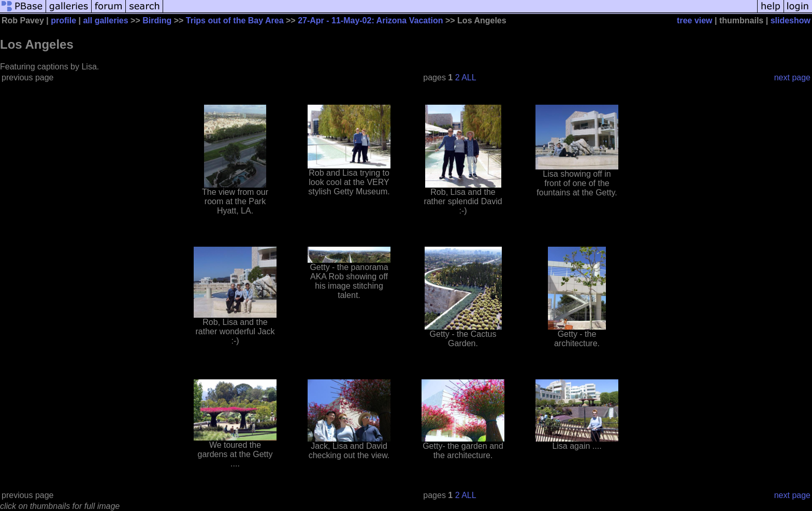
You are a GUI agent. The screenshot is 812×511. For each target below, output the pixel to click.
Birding (157, 20)
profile (63, 20)
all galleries (105, 20)
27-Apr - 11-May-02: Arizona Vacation (370, 20)
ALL (469, 77)
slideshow (791, 20)
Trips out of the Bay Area (235, 20)
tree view (694, 20)
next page (792, 77)
